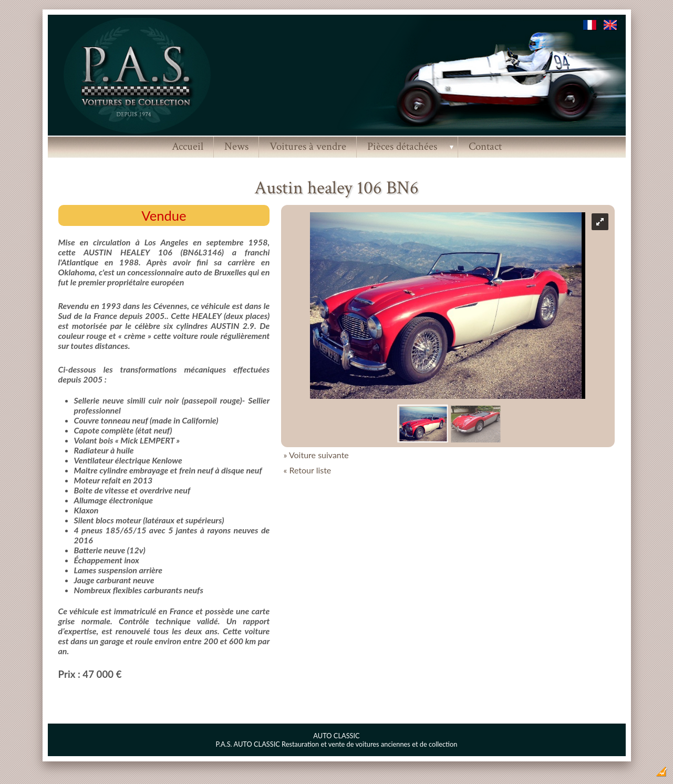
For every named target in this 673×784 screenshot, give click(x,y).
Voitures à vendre (308, 146)
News (236, 146)
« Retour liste (308, 470)
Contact (485, 146)
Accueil (188, 146)
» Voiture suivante (316, 455)
